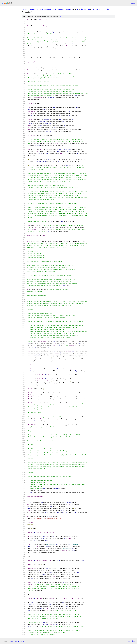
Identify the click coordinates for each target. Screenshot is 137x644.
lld (104, 9)
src (78, 9)
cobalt (24, 9)
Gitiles (11, 641)
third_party (85, 9)
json (134, 641)
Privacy (17, 641)
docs (109, 9)
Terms (22, 641)
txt (129, 641)
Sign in (133, 3)
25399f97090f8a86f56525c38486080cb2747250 (54, 9)
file (61, 16)
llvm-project (96, 9)
